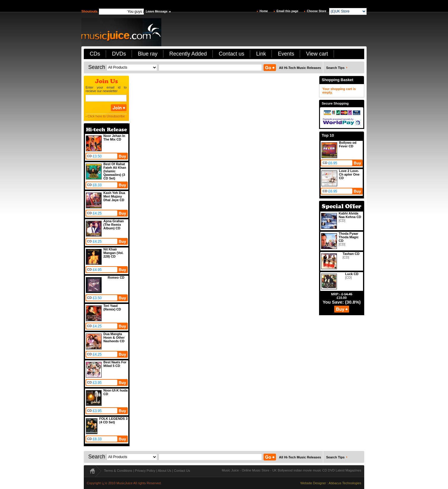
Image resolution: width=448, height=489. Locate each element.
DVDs (119, 54)
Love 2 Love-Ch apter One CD (349, 174)
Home (264, 11)
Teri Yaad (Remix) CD (112, 307)
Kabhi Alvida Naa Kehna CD (350, 215)
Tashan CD (351, 254)
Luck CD (352, 274)
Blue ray (148, 54)
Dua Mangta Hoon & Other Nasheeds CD (114, 337)
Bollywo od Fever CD (348, 144)
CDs (95, 54)
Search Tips (335, 68)
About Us (164, 471)
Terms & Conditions (118, 471)
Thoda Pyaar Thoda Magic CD (349, 237)
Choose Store (317, 11)
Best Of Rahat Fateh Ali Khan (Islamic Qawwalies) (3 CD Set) (115, 171)
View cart (317, 54)
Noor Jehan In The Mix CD (114, 138)
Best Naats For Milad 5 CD (115, 364)
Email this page (287, 11)
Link (261, 54)
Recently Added (188, 54)
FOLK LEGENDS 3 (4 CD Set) (113, 420)
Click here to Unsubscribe (106, 116)
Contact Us (182, 471)
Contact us (231, 54)
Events (286, 54)
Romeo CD (116, 277)
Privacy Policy (145, 471)
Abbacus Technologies (345, 483)
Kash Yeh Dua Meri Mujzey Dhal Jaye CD (114, 196)
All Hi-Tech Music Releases (300, 68)
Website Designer (313, 483)
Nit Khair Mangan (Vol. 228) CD (113, 253)
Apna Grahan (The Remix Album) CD (114, 225)
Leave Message (156, 11)
